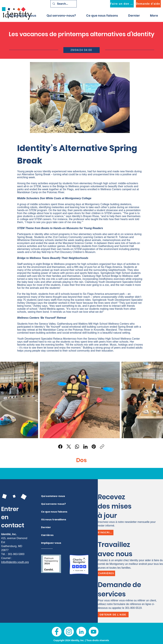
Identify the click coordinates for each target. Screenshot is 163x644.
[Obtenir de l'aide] (113, 615)
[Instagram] (69, 632)
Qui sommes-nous (48, 496)
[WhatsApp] (77, 447)
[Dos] (81, 460)
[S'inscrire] (106, 533)
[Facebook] (60, 447)
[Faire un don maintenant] (122, 4)
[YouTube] (94, 632)
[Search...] (63, 4)
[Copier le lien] (102, 447)
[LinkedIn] (85, 447)
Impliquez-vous (48, 543)
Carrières (47, 535)
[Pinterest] (94, 447)
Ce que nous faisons (48, 512)
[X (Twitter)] (69, 447)
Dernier (46, 527)
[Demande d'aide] (148, 4)
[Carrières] (106, 573)
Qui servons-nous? (48, 504)
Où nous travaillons (48, 520)
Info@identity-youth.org (15, 562)
